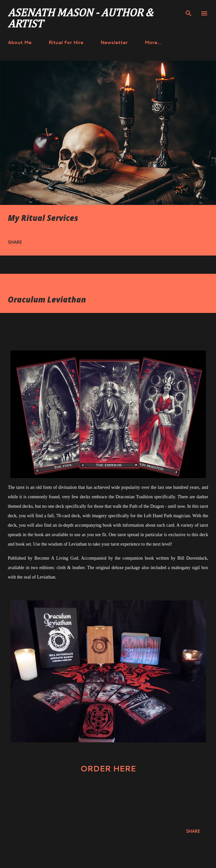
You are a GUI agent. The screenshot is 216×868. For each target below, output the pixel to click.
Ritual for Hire (66, 42)
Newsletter (114, 42)
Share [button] (15, 242)
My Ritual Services (43, 218)
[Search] (189, 12)
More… (153, 42)
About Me (20, 42)
